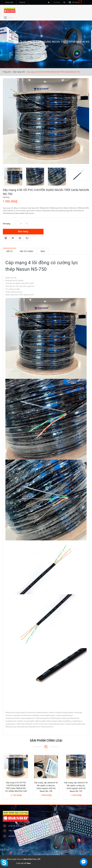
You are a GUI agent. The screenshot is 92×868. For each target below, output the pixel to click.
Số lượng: (7, 224)
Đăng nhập (9, 2)
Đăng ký (22, 2)
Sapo (29, 863)
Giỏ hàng (77, 2)
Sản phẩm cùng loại (46, 740)
